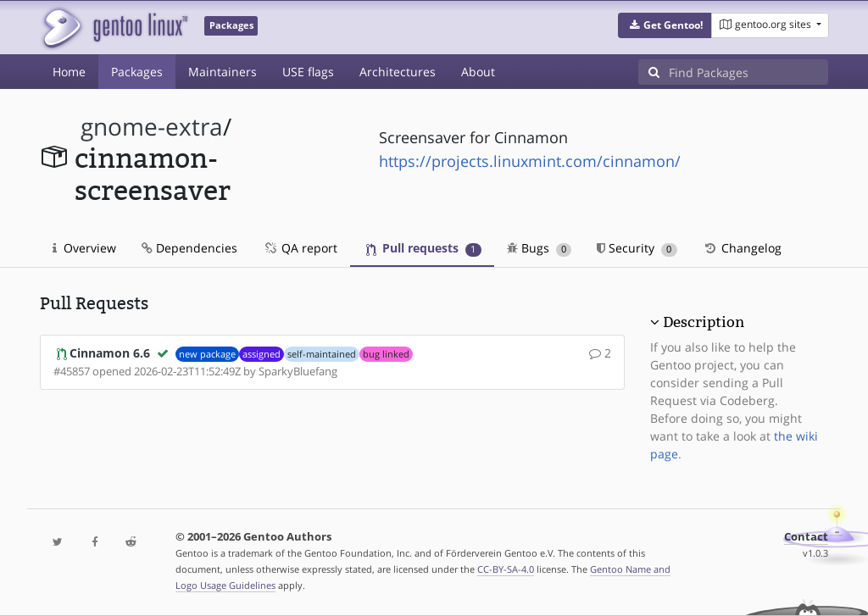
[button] (665, 25)
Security (637, 248)
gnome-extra (152, 127)
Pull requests (424, 248)
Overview (84, 248)
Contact (806, 537)
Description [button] (704, 322)
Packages (137, 72)
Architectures (398, 72)
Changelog (742, 248)
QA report (300, 248)
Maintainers (223, 72)
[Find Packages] (748, 72)
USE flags (308, 72)
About (478, 72)
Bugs (540, 248)
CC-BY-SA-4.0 (506, 569)
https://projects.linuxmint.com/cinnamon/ (530, 161)
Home (69, 72)
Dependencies (189, 248)
